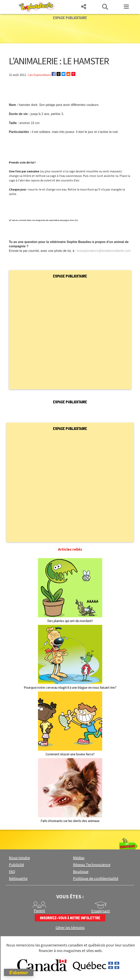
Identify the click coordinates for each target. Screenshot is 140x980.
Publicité (16, 865)
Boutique (81, 872)
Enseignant (101, 911)
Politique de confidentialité (96, 879)
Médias (79, 858)
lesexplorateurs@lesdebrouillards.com (104, 251)
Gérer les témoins (70, 928)
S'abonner (19, 973)
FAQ (12, 872)
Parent (39, 911)
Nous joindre (19, 858)
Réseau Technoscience (92, 865)
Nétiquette (18, 879)
